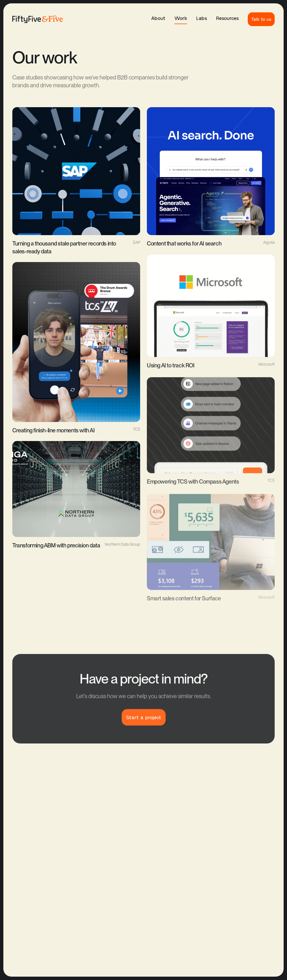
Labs (202, 18)
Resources (227, 18)
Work (181, 19)
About (158, 18)
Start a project (144, 720)
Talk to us (261, 19)
